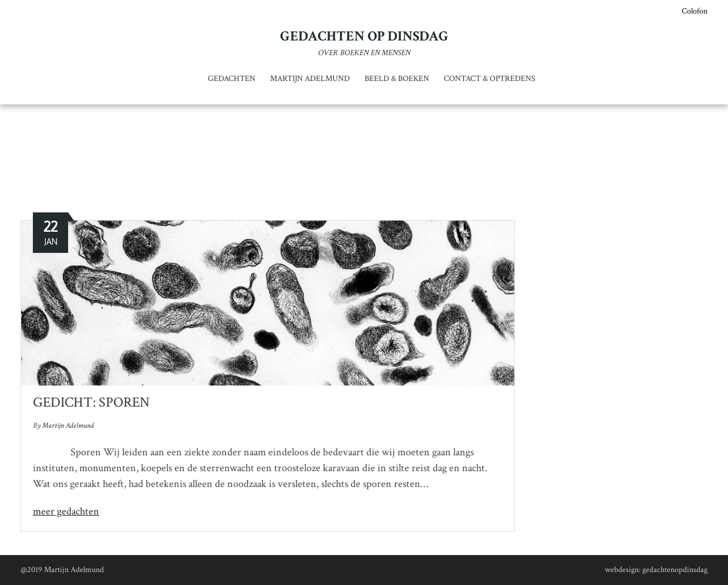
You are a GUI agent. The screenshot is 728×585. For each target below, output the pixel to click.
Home (307, 168)
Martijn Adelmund (310, 79)
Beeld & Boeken (397, 79)
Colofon (695, 11)
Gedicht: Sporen (91, 402)
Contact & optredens (490, 79)
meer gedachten (66, 511)
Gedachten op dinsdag (364, 36)
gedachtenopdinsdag (675, 570)
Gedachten (232, 79)
